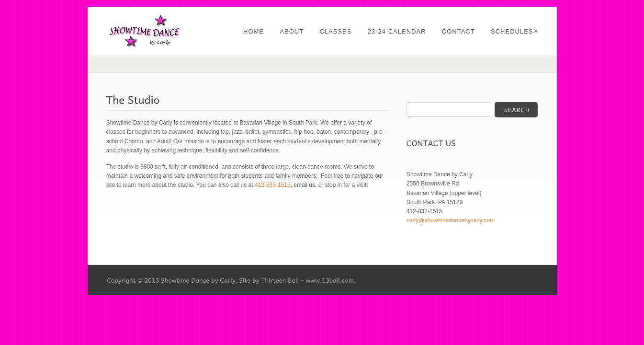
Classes (335, 31)
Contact (458, 31)
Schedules (514, 31)
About (292, 31)
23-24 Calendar (397, 31)
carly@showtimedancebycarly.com (451, 220)
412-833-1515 (273, 185)
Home (254, 31)
